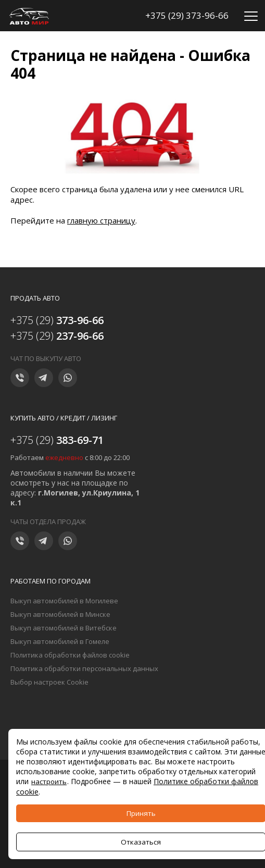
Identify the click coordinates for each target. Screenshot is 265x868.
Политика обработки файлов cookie (70, 655)
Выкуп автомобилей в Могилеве (64, 601)
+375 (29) (57, 320)
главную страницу (101, 220)
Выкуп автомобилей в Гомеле (60, 641)
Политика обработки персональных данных (84, 668)
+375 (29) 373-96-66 (187, 15)
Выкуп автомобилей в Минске (60, 614)
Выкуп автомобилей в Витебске (64, 628)
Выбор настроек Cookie (49, 682)
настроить (49, 782)
